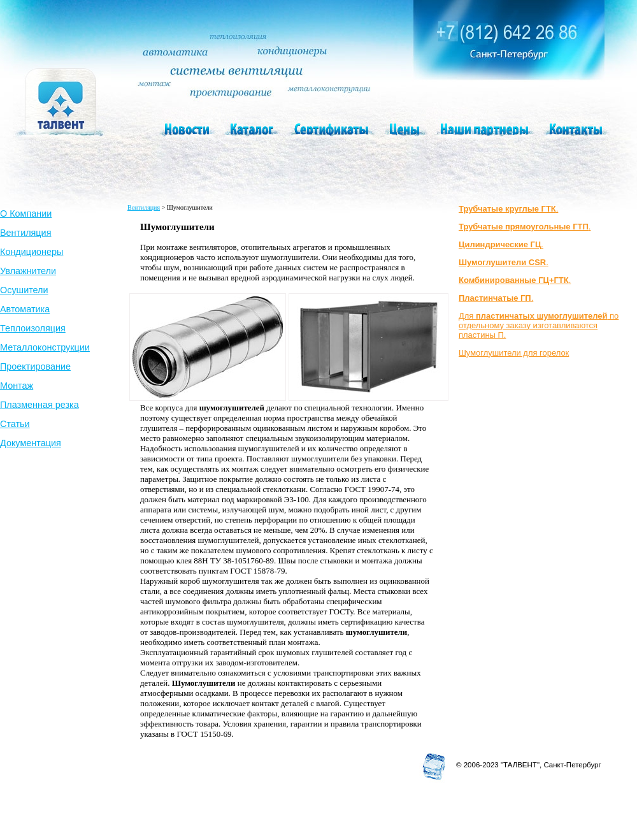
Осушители (24, 290)
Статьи (15, 424)
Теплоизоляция (33, 328)
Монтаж (17, 386)
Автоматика (25, 309)
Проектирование (35, 366)
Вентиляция (25, 233)
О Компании (26, 214)
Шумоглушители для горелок (514, 353)
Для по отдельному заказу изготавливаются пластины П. (539, 325)
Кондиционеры (32, 252)
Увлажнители (28, 271)
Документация (31, 443)
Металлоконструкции (45, 347)
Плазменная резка (39, 405)
